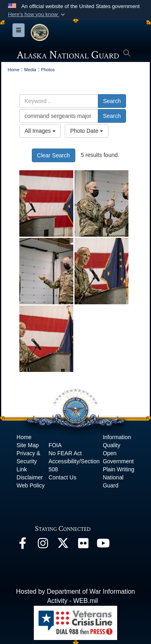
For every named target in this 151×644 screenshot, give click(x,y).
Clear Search (54, 155)
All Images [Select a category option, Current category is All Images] (40, 131)
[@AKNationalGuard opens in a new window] (63, 545)
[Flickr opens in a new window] (83, 545)
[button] (37, 14)
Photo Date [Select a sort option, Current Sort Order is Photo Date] (87, 131)
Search (112, 101)
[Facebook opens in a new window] (23, 545)
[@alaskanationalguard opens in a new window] (43, 545)
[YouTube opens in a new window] (103, 545)
